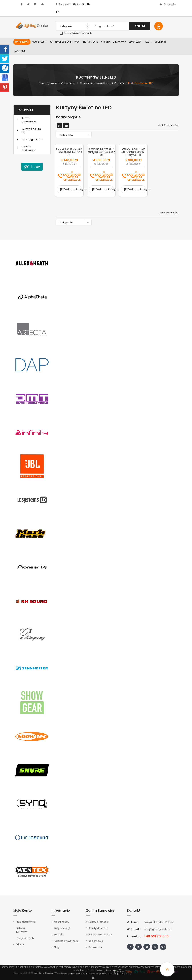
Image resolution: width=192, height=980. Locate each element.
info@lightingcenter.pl (158, 929)
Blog (56, 947)
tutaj (128, 974)
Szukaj (140, 26)
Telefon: (134, 936)
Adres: (133, 922)
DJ (51, 42)
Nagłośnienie (63, 42)
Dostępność (75, 135)
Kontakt (20, 51)
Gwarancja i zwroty (100, 935)
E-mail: (133, 929)
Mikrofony (119, 42)
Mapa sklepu (62, 922)
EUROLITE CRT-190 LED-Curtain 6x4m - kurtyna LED (133, 152)
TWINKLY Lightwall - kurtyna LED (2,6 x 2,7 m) (101, 152)
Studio (105, 42)
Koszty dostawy (98, 928)
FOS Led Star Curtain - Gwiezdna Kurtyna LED (69, 152)
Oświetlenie (39, 42)
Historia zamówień (22, 930)
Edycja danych (25, 938)
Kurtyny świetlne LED (31, 131)
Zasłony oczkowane (28, 148)
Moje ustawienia (26, 922)
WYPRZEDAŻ (22, 42)
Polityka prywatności (66, 941)
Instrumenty (90, 42)
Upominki (160, 42)
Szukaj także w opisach (76, 33)
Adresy (20, 944)
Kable (148, 42)
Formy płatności (99, 922)
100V (77, 42)
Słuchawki (135, 42)
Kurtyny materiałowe (29, 120)
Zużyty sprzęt (62, 928)
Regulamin (95, 947)
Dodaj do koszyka (71, 189)
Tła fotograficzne (32, 139)
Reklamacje (96, 941)
